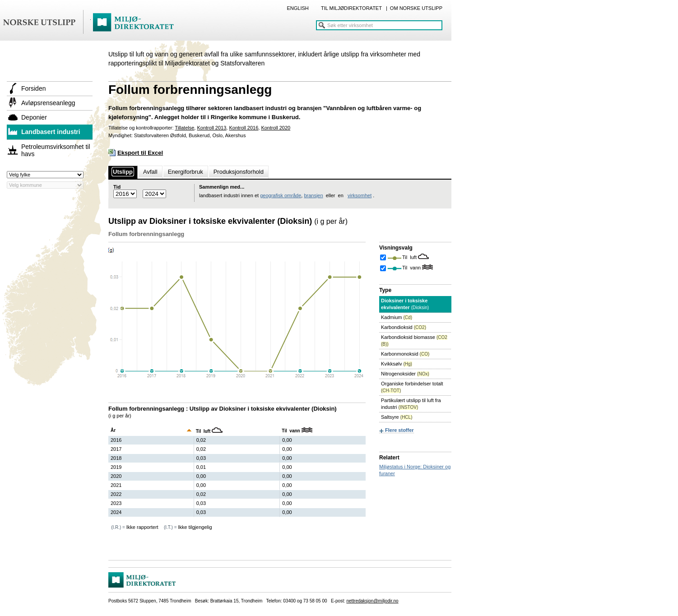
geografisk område (281, 195)
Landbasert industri (51, 132)
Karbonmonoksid (405, 354)
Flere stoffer (399, 430)
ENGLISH (297, 8)
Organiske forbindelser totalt (412, 387)
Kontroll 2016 (244, 128)
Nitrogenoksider (405, 374)
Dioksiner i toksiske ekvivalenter (405, 304)
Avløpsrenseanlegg (48, 103)
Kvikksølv (397, 364)
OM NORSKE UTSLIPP (416, 8)
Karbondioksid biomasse (414, 340)
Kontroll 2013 (211, 128)
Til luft (410, 257)
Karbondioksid (404, 327)
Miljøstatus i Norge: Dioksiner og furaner (415, 470)
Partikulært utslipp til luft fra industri (411, 404)
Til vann (412, 268)
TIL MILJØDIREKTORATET (351, 8)
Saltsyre (397, 417)
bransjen (313, 195)
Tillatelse (184, 128)
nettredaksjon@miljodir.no (372, 601)
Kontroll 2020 (276, 128)
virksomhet (360, 195)
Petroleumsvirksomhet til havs (56, 150)
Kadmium (397, 317)
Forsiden (33, 88)
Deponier (34, 117)
